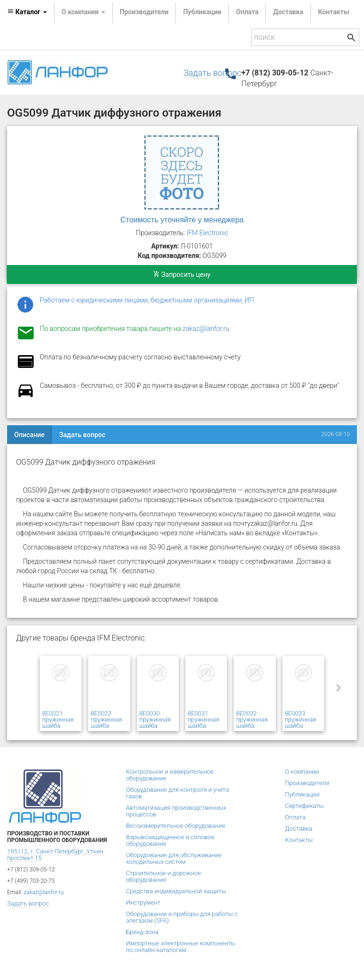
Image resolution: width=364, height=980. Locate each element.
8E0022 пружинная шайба (106, 719)
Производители (144, 12)
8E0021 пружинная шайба (58, 719)
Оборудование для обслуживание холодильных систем (174, 858)
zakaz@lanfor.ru (206, 329)
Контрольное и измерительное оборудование (170, 775)
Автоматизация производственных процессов (176, 811)
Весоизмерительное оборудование (176, 826)
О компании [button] (83, 12)
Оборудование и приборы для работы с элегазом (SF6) (182, 917)
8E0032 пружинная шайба (252, 719)
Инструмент (143, 902)
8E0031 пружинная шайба (204, 719)
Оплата (247, 12)
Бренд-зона (142, 932)
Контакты (334, 12)
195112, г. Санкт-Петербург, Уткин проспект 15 (55, 855)
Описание (29, 435)
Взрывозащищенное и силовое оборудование (170, 840)
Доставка (288, 12)
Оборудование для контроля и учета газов (177, 793)
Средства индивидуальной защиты (176, 891)
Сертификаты (304, 806)
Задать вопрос (212, 73)
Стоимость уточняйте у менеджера (182, 220)
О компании (302, 772)
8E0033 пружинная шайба (301, 719)
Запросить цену (182, 275)
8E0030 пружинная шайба (155, 719)
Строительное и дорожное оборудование (164, 876)
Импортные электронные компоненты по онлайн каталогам (181, 947)
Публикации (202, 12)
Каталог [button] (27, 12)
